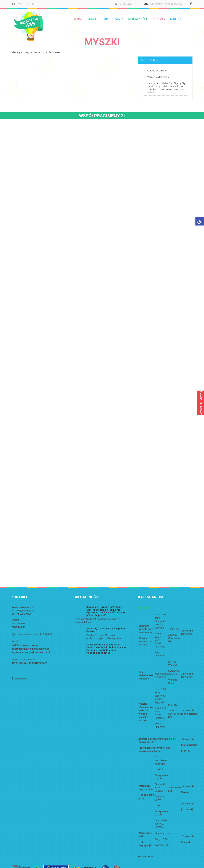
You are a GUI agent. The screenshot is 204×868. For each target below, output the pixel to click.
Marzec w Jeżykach (158, 77)
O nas (78, 19)
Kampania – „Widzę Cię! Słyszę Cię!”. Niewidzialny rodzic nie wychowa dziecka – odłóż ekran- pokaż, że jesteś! (167, 88)
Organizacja (114, 19)
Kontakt (176, 19)
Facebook (21, 679)
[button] (200, 221)
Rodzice (93, 19)
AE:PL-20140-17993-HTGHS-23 (29, 663)
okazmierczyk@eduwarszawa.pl (30, 649)
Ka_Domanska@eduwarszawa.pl (31, 652)
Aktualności (137, 19)
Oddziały (159, 19)
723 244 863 (18, 627)
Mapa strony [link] (145, 856)
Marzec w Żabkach (157, 71)
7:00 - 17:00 (26, 4)
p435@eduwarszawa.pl (166, 4)
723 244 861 (128, 4)
